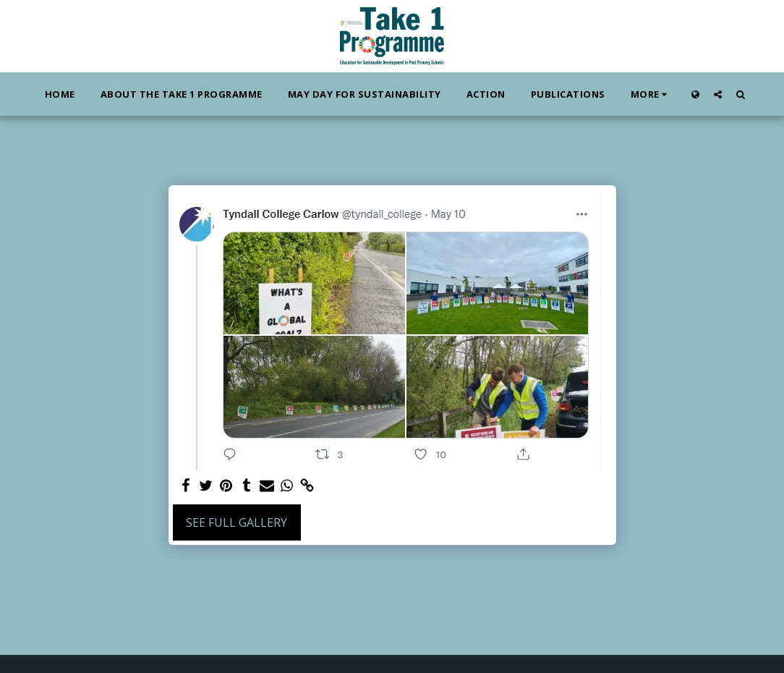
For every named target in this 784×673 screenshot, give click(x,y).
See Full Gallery (237, 522)
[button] (718, 94)
